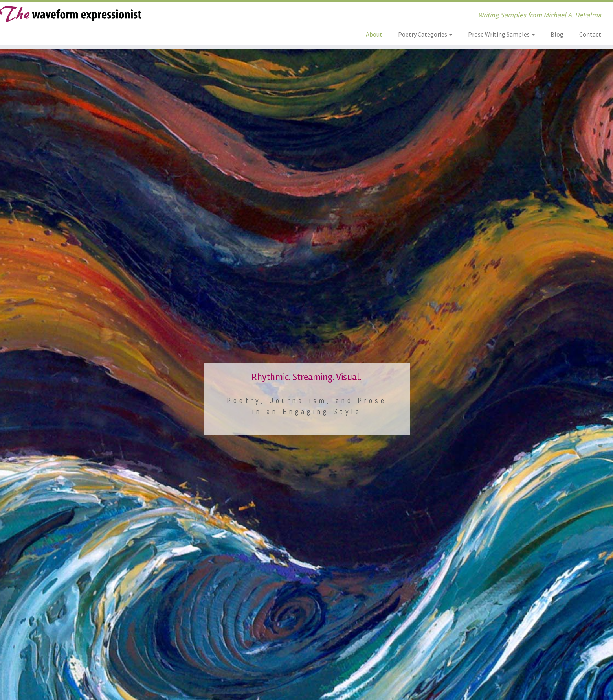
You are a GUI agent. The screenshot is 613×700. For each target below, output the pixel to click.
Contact (590, 34)
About (374, 34)
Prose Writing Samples (501, 34)
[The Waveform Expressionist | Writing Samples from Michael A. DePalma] (71, 14)
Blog (557, 34)
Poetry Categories (425, 34)
